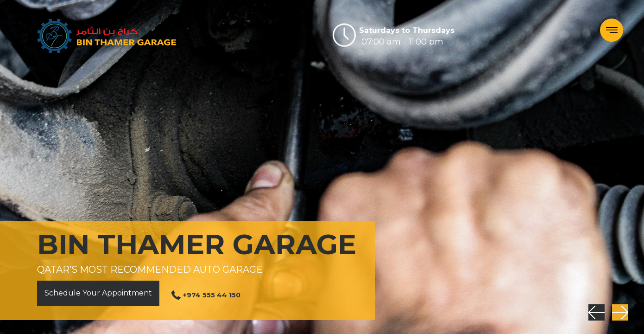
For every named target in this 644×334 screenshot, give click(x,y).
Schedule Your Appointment (98, 293)
